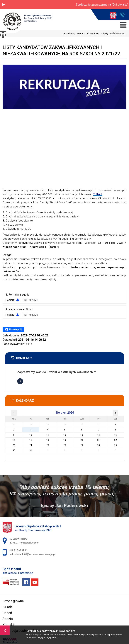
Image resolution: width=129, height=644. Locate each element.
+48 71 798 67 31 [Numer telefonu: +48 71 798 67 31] (18, 550)
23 (14, 445)
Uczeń (7, 613)
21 (99, 440)
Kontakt (8, 625)
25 (48, 445)
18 (48, 440)
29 (116, 445)
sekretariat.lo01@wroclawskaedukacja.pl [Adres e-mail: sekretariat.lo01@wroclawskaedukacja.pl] (32, 554)
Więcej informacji (20, 381)
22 (116, 440)
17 (31, 440)
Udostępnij (13, 329)
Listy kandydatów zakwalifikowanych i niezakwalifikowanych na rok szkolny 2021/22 (61, 51)
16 (14, 440)
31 (31, 450)
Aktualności (91, 34)
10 (31, 435)
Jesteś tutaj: (70, 33)
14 (99, 435)
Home (80, 33)
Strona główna (13, 601)
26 (65, 445)
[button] (4, 5)
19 (65, 440)
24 (31, 445)
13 (82, 435)
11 (48, 435)
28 (99, 445)
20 (82, 440)
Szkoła (8, 607)
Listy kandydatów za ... (113, 34)
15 (116, 435)
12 (65, 435)
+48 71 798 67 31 (122, 15)
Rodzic (8, 619)
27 (82, 445)
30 (14, 450)
